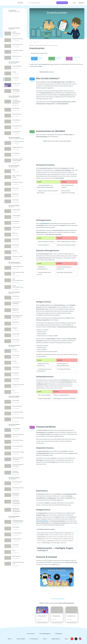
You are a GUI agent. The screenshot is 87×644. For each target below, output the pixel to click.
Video (54, 564)
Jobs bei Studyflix (20, 639)
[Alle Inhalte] (20, 3)
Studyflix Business (55, 639)
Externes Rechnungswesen (41, 45)
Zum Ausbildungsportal (44, 634)
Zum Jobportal (58, 634)
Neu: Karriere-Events (62, 3)
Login (73, 3)
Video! (40, 66)
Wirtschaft (32, 45)
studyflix (9, 3)
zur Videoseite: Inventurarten (57, 599)
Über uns (9, 639)
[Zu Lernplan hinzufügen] (31, 42)
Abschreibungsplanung (42, 521)
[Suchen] (52, 3)
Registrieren (82, 3)
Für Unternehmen (33, 639)
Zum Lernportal (30, 634)
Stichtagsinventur (45, 223)
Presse (65, 639)
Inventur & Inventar (53, 45)
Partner (44, 639)
